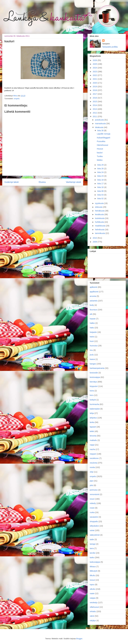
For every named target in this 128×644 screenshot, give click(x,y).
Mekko (100, 160)
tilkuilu (92, 575)
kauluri (100, 153)
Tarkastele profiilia (110, 47)
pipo (92, 481)
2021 (95, 79)
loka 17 (101, 184)
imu (91, 350)
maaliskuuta (100, 226)
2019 (95, 87)
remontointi (94, 494)
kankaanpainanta (97, 368)
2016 (95, 98)
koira (92, 391)
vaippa (93, 598)
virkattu (93, 611)
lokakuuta (99, 127)
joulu (92, 355)
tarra (92, 548)
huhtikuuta (100, 222)
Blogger (79, 639)
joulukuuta (100, 120)
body (92, 305)
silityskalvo (94, 526)
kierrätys (93, 382)
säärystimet (95, 535)
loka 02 (101, 199)
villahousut (94, 607)
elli (91, 314)
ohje (92, 472)
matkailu (93, 440)
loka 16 (101, 187)
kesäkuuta (100, 214)
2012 (95, 113)
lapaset (93, 427)
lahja (92, 413)
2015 (95, 102)
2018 (95, 90)
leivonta (93, 436)
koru (92, 395)
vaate (92, 593)
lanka (92, 422)
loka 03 (101, 195)
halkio (92, 323)
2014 (95, 105)
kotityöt (93, 400)
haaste (93, 319)
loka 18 (101, 180)
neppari (93, 454)
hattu (92, 328)
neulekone (94, 458)
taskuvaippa (95, 562)
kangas (93, 364)
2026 (95, 60)
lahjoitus (93, 418)
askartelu (94, 301)
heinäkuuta (100, 211)
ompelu (17, 99)
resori (92, 499)
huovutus (94, 346)
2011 (95, 116)
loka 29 (101, 165)
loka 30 (101, 131)
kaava (92, 359)
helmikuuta (100, 230)
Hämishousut (103, 145)
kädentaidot (95, 409)
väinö (92, 616)
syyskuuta (100, 203)
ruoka (92, 512)
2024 (95, 68)
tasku (92, 557)
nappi (92, 445)
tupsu (92, 585)
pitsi (91, 485)
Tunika (100, 156)
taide (92, 539)
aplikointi (93, 287)
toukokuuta (100, 218)
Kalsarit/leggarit (104, 138)
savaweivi (94, 517)
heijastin (93, 332)
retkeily (93, 503)
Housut (100, 149)
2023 (95, 72)
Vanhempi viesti (73, 182)
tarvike (93, 553)
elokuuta (99, 207)
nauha (92, 449)
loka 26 (101, 169)
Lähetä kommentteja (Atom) (45, 189)
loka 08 (101, 191)
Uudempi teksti (11, 182)
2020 (95, 83)
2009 (95, 242)
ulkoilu (92, 589)
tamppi (93, 544)
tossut (92, 580)
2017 (95, 94)
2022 (95, 75)
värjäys (93, 621)
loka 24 (101, 172)
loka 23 (101, 176)
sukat (92, 530)
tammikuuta (100, 233)
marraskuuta (101, 123)
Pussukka (101, 141)
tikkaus (93, 567)
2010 (95, 238)
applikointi (94, 292)
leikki (92, 431)
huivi (92, 341)
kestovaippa (95, 377)
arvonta (93, 296)
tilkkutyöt (93, 571)
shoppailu (94, 521)
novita (92, 467)
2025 (95, 64)
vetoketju (94, 603)
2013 (95, 109)
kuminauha (94, 404)
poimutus (94, 490)
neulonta (93, 463)
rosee (92, 508)
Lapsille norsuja (104, 134)
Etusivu (42, 182)
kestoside (94, 373)
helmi (92, 337)
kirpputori (94, 386)
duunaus (93, 310)
